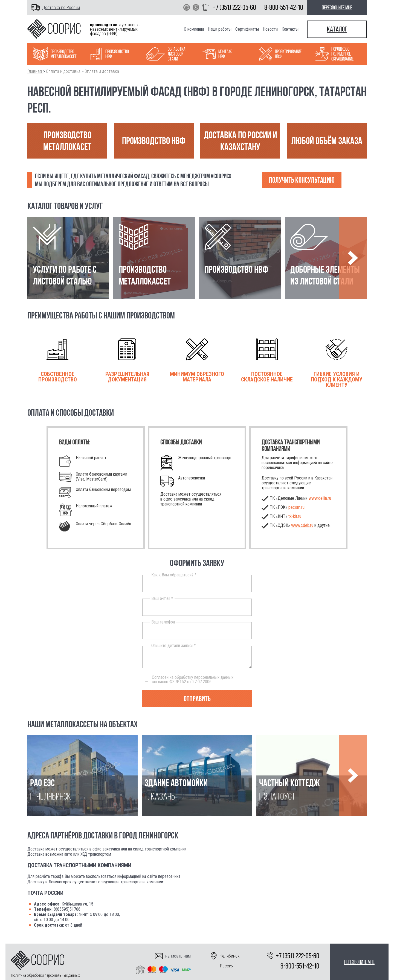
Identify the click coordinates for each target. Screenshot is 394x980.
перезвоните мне (337, 7)
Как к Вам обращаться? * (174, 575)
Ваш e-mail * (162, 599)
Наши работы (220, 29)
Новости (270, 29)
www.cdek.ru (302, 525)
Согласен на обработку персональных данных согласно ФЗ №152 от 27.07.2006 (189, 680)
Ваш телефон (163, 622)
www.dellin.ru (320, 498)
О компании (194, 29)
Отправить (197, 699)
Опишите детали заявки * (173, 646)
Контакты (290, 29)
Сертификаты (247, 29)
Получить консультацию (302, 180)
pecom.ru (296, 507)
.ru (295, 516)
